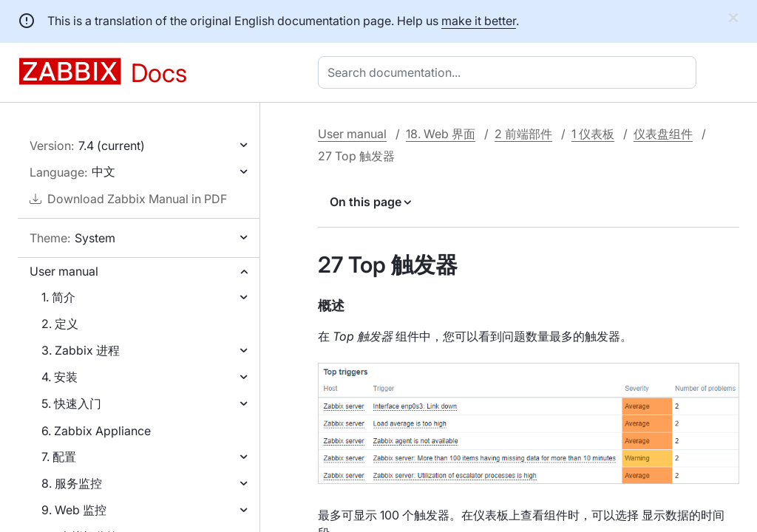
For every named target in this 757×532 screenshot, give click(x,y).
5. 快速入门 (71, 403)
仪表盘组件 (663, 134)
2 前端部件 (523, 134)
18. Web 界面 (441, 134)
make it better (479, 21)
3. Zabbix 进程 (81, 350)
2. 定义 (60, 324)
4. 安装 (60, 377)
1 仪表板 (593, 134)
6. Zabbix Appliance (96, 431)
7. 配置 (59, 457)
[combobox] (510, 72)
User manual (64, 271)
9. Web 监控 (74, 510)
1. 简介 (58, 297)
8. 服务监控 (72, 483)
